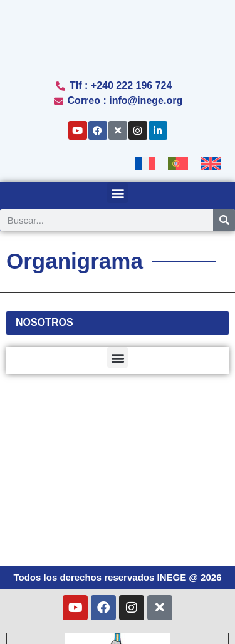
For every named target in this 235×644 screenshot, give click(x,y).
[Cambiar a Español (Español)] (65, 621)
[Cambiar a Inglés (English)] (154, 621)
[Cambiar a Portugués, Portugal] (178, 164)
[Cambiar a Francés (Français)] (118, 580)
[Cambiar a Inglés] (211, 164)
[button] (118, 193)
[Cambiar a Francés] (145, 164)
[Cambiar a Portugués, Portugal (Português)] (118, 601)
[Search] (224, 220)
